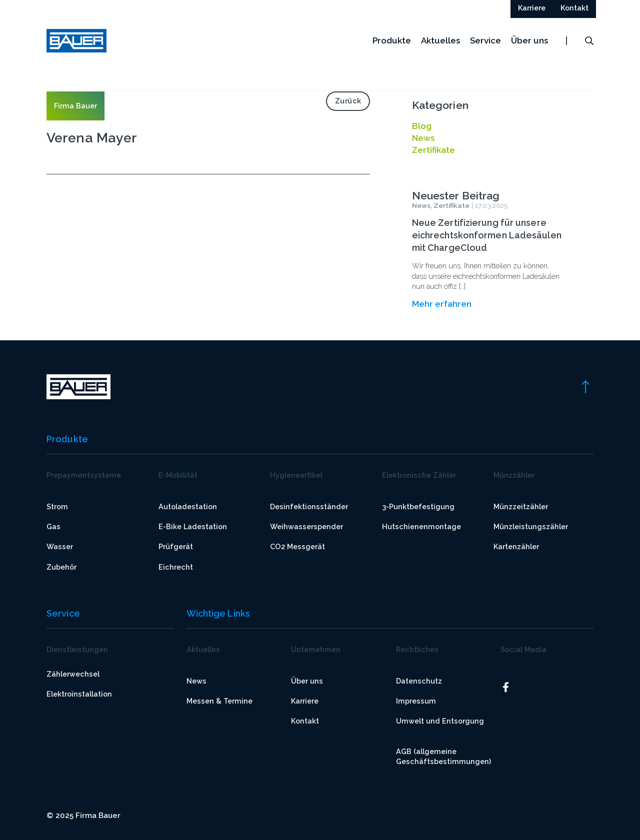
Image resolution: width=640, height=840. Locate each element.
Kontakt (305, 721)
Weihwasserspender (306, 526)
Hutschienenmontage (421, 526)
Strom (57, 506)
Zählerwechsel (73, 674)
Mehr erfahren (442, 304)
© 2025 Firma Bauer (83, 816)
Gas (53, 526)
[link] (585, 386)
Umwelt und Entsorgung (440, 721)
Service (485, 44)
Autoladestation (188, 506)
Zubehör (61, 567)
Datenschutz (419, 681)
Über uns (529, 44)
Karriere (305, 701)
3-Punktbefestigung (418, 506)
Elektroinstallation (79, 694)
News (196, 681)
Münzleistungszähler (531, 526)
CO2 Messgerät (297, 546)
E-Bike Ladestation (193, 526)
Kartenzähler (516, 546)
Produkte (392, 44)
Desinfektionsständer (309, 506)
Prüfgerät (176, 546)
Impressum (416, 701)
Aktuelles (440, 44)
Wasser (60, 546)
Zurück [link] (348, 101)
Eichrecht (176, 567)
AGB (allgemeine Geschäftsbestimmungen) (443, 756)
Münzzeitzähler (521, 506)
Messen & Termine (219, 701)
